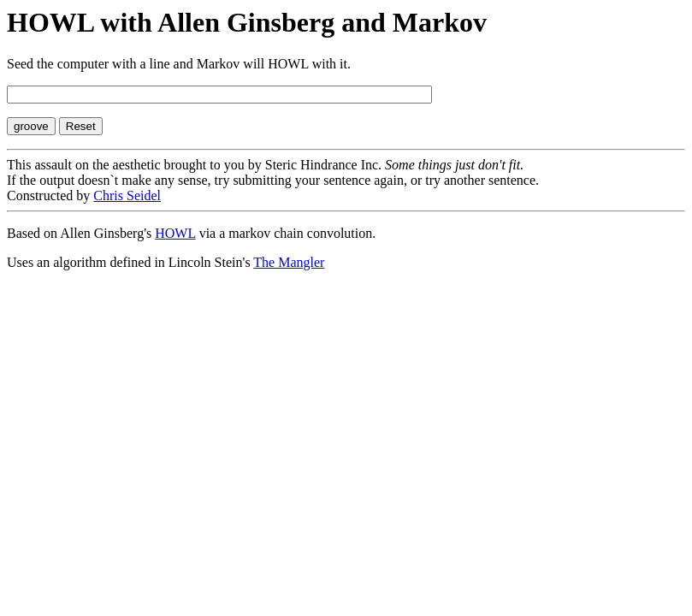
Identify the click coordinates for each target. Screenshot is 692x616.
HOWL (175, 233)
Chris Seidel (127, 195)
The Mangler (289, 262)
